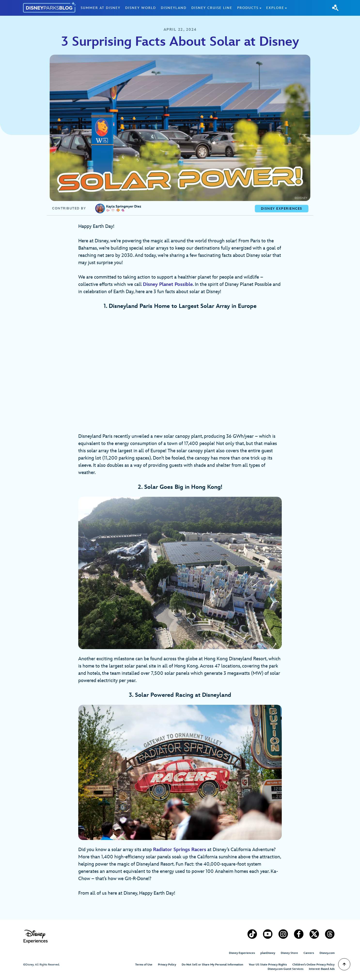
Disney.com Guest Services (286, 969)
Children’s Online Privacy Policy (313, 965)
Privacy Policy (167, 965)
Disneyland (174, 8)
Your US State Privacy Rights (268, 965)
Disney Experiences (242, 953)
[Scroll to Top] (344, 964)
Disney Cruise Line (212, 8)
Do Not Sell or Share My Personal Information (212, 965)
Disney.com (327, 953)
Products (248, 8)
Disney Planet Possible (168, 284)
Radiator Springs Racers (180, 850)
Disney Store (289, 953)
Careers (309, 953)
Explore (275, 8)
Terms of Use (144, 965)
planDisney (268, 953)
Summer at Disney (101, 8)
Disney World (141, 8)
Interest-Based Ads (322, 969)
